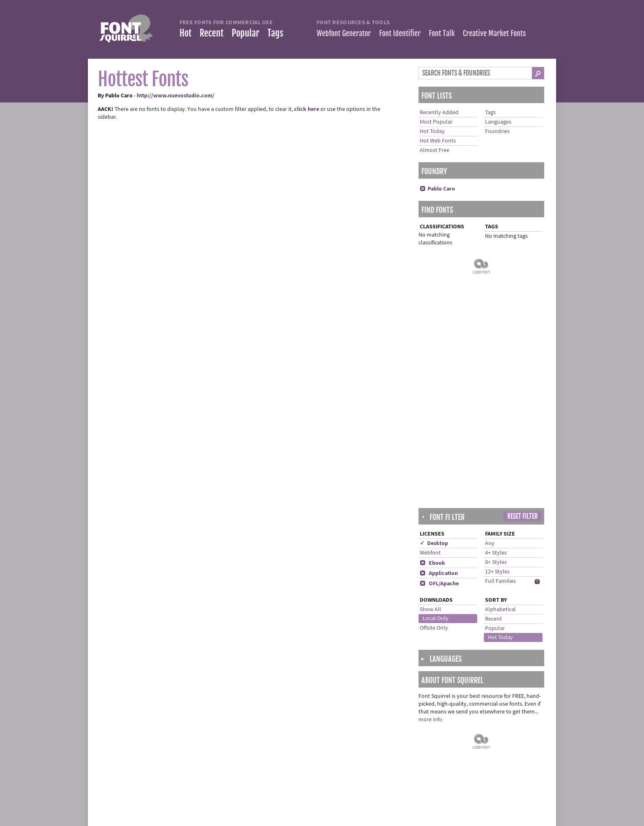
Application (439, 327)
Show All (430, 363)
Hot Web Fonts (438, 141)
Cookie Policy (275, 780)
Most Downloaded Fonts (136, 746)
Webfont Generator (344, 33)
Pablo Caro (437, 189)
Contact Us (272, 755)
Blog (416, 755)
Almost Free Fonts (128, 755)
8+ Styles (496, 316)
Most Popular (436, 122)
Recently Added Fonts (133, 737)
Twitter (419, 737)
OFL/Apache (439, 337)
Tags (275, 33)
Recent (212, 33)
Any (490, 297)
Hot (185, 33)
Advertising (272, 798)
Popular (245, 33)
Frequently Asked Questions (293, 737)
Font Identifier (400, 33)
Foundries (497, 131)
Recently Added (439, 113)
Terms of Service (278, 763)
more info (430, 473)
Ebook (432, 317)
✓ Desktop (434, 297)
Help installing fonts (283, 746)
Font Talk (442, 33)
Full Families (500, 335)
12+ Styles (497, 325)
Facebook (422, 746)
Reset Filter (522, 270)
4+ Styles (496, 306)
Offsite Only (434, 382)
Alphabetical (500, 363)
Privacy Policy (275, 772)
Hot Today (432, 131)
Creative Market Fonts (494, 33)
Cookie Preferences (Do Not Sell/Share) (306, 789)
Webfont (430, 306)
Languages (498, 122)
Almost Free (435, 150)
